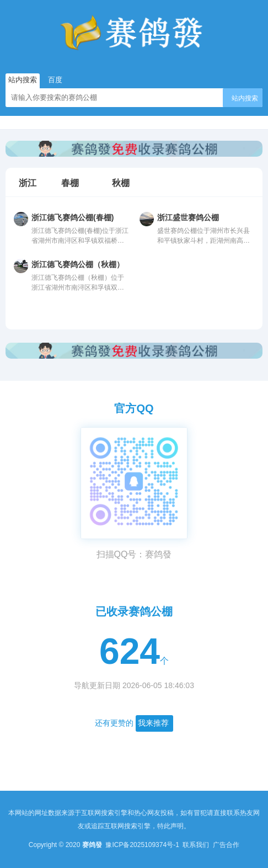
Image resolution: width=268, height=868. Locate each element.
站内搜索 (245, 98)
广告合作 (226, 845)
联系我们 (197, 845)
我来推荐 (153, 723)
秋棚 (121, 183)
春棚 (70, 183)
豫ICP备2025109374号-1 (143, 845)
